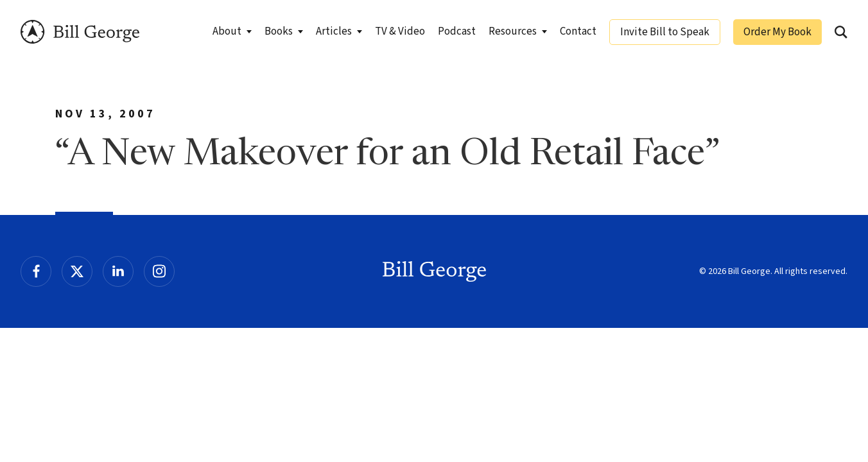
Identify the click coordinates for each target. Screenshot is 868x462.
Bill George (80, 32)
